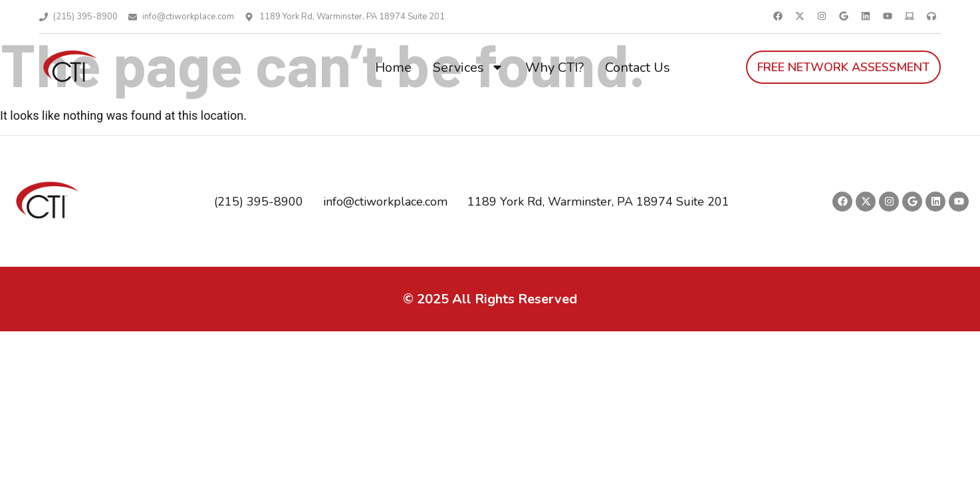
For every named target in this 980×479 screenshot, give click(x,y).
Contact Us (638, 68)
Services (468, 67)
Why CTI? (554, 68)
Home (393, 68)
